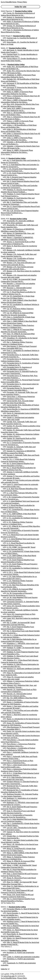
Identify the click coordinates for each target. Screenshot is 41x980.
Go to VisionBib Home (9, 2)
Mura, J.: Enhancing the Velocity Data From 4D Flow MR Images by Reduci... (20, 97)
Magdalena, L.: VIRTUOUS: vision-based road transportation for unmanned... (20, 645)
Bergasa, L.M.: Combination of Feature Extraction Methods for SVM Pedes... (17, 259)
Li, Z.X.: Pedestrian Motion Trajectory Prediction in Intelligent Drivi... (17, 582)
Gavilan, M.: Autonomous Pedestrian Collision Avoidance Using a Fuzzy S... (20, 435)
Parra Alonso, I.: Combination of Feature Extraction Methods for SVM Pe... (18, 749)
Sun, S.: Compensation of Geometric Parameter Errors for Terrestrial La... (17, 816)
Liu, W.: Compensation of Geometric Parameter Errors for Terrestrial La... (17, 594)
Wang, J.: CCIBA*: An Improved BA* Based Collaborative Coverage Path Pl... (19, 866)
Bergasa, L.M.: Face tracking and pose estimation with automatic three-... (17, 268)
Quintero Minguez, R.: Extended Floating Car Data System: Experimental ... (20, 783)
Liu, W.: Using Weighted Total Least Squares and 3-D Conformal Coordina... (19, 598)
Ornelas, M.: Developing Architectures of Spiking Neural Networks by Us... (18, 27)
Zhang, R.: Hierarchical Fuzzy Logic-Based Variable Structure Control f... (18, 879)
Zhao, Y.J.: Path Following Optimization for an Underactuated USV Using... (20, 887)
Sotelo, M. (4, 158)
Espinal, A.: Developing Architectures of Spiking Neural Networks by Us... (18, 18)
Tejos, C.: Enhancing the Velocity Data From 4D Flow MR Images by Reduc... (20, 118)
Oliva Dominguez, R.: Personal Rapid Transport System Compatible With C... (20, 728)
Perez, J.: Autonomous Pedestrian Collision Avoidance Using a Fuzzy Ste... (19, 770)
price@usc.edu (9, 976)
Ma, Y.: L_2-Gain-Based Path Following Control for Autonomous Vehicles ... (20, 636)
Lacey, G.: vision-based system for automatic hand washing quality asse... (20, 485)
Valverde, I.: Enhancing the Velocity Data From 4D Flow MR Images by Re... (20, 147)
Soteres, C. (5, 907)
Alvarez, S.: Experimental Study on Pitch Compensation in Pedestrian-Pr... (18, 243)
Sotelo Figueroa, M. (8, 11)
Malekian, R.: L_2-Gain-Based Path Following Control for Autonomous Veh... (20, 661)
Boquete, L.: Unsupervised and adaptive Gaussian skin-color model (18, 285)
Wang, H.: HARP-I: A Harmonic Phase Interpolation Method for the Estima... (17, 151)
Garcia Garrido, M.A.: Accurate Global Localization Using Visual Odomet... (17, 402)
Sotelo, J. (4, 64)
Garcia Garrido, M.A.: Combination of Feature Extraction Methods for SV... (20, 406)
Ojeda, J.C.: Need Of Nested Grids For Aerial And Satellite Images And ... (19, 931)
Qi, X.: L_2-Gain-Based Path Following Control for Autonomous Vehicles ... (20, 774)
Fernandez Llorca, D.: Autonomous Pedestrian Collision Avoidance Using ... (20, 360)
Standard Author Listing (24, 11)
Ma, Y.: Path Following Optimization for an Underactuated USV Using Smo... (19, 640)
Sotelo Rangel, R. (7, 36)
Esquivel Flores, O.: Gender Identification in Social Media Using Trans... (19, 55)
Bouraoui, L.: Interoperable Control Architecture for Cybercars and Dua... (16, 289)
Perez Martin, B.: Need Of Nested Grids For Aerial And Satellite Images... (19, 935)
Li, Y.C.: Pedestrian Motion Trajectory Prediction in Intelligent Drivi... (17, 523)
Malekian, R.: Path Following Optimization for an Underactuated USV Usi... (20, 665)
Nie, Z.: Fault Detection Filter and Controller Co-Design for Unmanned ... (19, 203)
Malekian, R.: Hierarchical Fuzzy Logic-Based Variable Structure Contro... (19, 657)
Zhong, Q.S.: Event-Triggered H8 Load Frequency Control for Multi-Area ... (17, 891)
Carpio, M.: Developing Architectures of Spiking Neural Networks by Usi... (18, 14)
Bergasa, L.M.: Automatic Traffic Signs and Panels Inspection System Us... (19, 255)
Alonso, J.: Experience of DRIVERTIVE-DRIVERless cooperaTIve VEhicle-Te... (17, 239)
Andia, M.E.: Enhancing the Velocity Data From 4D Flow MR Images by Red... (20, 72)
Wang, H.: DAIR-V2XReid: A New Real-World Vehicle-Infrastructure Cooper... (19, 854)
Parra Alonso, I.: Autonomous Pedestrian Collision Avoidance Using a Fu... (18, 745)
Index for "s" (5, 969)
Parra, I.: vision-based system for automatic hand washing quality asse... (19, 766)
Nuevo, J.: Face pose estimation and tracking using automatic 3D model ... (20, 707)
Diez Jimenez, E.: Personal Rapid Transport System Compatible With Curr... (19, 347)
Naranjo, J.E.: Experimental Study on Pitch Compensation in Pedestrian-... (19, 691)
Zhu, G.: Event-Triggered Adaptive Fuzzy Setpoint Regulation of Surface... (18, 900)
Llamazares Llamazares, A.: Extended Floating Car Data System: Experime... (20, 603)
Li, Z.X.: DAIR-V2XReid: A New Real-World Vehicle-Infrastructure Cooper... (18, 557)
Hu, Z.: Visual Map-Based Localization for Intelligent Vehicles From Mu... (18, 469)
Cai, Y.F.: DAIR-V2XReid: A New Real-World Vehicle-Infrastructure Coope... (19, 301)
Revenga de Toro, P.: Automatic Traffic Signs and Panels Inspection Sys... (19, 787)
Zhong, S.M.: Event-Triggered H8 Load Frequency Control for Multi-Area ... (17, 896)
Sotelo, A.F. (5, 48)
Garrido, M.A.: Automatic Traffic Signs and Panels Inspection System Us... (19, 423)
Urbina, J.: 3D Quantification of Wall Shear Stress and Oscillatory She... (19, 126)
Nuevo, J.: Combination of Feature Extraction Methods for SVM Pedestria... (20, 703)
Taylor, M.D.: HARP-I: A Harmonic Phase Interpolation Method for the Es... (18, 109)
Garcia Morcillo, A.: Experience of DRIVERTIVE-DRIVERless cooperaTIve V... (20, 410)
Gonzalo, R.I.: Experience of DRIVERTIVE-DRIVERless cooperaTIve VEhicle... (18, 452)
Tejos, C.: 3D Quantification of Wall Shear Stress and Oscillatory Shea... (18, 114)
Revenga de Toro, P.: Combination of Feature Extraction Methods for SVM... (20, 791)
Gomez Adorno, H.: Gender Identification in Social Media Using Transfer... (19, 60)
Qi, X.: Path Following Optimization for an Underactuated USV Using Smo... (18, 778)
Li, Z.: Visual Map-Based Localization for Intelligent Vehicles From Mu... (18, 544)
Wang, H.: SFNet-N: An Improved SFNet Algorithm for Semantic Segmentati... (18, 862)
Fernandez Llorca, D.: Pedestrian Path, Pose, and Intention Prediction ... (19, 377)
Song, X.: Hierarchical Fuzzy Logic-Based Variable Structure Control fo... (18, 812)
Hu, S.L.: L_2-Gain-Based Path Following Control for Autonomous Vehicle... (18, 460)
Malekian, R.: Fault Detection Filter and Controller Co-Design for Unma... (18, 199)
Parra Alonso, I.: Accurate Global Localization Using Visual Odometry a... (20, 741)
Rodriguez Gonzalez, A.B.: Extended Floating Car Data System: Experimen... (19, 795)
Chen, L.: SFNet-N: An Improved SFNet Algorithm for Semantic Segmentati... (17, 331)
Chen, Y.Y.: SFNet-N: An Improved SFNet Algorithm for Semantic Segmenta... (18, 335)
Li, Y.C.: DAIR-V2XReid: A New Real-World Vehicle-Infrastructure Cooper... (18, 515)
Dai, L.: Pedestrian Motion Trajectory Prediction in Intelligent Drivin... (17, 343)
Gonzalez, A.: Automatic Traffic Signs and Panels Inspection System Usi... (18, 448)
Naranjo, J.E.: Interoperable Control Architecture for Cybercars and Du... (16, 695)
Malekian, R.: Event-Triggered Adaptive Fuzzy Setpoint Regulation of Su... (20, 653)
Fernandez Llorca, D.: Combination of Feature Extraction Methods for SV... (20, 364)
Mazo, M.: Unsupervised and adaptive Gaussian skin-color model (17, 678)
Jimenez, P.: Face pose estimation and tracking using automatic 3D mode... (20, 477)
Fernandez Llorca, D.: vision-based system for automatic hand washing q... (20, 385)
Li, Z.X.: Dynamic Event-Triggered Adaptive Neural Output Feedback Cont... (19, 170)
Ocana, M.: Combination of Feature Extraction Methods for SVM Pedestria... (20, 724)
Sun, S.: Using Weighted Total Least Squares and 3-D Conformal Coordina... (19, 820)
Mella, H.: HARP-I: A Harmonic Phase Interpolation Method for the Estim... (17, 93)
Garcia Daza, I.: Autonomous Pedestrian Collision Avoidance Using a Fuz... (18, 398)
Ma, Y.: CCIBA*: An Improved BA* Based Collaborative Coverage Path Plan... (18, 624)
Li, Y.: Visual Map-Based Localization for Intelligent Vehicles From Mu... (18, 506)
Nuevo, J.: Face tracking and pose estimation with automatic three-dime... (20, 711)
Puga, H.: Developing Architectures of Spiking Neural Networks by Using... (20, 31)
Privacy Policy (22, 2)
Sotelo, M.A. (5, 219)
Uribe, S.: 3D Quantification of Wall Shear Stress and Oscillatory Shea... (18, 130)
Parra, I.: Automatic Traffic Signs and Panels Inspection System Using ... (19, 758)
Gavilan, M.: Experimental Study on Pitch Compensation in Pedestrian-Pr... (18, 439)
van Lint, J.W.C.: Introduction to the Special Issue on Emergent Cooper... (19, 829)
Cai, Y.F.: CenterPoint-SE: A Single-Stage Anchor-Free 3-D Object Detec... (18, 297)
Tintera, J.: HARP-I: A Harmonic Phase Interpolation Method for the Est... (17, 122)
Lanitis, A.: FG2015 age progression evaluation (23, 957)
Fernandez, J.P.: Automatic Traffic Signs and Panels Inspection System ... (19, 393)
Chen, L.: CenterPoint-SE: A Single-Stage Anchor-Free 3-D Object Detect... (18, 318)
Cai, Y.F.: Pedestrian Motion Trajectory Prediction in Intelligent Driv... (17, 310)
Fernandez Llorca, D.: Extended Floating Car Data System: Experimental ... (19, 372)
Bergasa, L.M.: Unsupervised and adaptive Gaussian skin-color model (19, 276)
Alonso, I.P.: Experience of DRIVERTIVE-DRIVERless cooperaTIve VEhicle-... (18, 230)
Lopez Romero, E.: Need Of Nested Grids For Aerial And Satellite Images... (19, 918)
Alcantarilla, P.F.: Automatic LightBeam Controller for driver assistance (17, 222)
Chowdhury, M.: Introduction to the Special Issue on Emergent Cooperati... (19, 339)
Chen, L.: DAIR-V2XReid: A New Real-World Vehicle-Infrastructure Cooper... (19, 322)
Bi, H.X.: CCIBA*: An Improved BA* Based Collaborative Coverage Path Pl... (18, 280)
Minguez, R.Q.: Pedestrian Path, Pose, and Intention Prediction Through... (19, 686)
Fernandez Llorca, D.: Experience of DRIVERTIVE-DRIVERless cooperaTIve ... (16, 368)
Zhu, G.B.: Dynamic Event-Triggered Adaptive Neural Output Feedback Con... (20, 212)
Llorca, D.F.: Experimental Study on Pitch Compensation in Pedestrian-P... (18, 615)
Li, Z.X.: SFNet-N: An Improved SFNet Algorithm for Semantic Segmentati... (17, 590)
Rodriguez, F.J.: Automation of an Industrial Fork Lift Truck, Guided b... (19, 799)
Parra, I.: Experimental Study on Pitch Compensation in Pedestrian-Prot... (17, 762)
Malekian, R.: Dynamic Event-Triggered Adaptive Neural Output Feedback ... (17, 191)
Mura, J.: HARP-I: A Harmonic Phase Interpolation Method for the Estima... (16, 101)
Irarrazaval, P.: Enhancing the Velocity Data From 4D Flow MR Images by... (19, 89)
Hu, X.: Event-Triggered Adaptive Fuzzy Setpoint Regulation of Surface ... (17, 465)
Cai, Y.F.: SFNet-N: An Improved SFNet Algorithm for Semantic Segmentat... (17, 314)
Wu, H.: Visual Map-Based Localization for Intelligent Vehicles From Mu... (19, 871)
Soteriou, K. (5, 950)
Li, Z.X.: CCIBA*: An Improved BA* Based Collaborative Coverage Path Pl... (18, 548)
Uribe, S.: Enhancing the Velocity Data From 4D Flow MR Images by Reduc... (20, 135)
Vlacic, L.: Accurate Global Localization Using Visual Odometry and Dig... (20, 841)
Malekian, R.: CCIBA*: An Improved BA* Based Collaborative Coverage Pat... (20, 649)
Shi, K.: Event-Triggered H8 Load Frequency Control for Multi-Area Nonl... (19, 808)
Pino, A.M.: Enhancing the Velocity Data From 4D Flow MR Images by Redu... (20, 105)
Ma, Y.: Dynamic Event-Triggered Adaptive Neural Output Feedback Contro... (19, 178)
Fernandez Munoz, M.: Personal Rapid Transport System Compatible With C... (17, 389)
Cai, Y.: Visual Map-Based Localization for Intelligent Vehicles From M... (18, 293)
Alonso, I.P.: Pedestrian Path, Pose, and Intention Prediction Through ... (18, 234)
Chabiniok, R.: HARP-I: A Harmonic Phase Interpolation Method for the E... (18, 76)
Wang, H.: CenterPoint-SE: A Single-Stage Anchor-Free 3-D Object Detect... (18, 850)
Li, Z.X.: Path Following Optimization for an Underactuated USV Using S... (19, 578)
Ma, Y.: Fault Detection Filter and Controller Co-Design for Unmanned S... (19, 187)
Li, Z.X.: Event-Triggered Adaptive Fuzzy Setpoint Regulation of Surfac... (18, 561)
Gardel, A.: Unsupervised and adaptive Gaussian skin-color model (17, 419)
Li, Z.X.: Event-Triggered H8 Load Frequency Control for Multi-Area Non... (19, 565)
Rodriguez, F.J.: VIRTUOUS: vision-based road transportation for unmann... (20, 804)
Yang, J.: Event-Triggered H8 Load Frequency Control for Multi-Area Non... (19, 875)
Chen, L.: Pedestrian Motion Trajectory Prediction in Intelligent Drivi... (17, 326)
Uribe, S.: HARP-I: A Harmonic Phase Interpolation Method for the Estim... (17, 139)
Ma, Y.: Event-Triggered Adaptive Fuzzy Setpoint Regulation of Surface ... (17, 628)
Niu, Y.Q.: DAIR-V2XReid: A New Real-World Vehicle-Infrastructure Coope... (19, 699)
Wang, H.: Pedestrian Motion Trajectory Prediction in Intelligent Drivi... (18, 858)
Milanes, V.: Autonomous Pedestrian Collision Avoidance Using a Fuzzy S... (20, 682)
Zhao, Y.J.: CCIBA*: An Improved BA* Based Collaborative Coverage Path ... (19, 883)
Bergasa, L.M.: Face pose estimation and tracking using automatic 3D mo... (18, 264)
